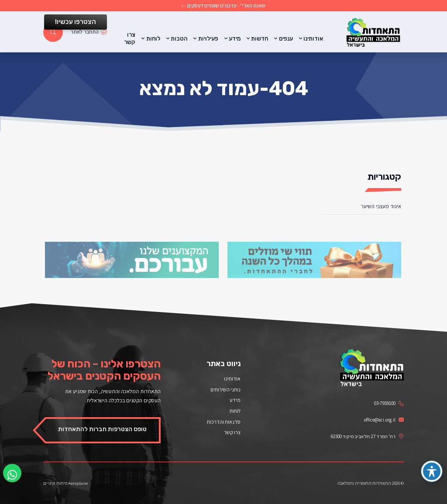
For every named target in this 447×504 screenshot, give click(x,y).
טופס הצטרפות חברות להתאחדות (102, 429)
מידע (235, 39)
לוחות (153, 39)
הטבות (179, 39)
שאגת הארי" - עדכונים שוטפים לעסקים (224, 6)
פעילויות (208, 39)
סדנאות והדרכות (224, 422)
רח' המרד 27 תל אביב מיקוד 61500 (367, 436)
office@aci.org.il (384, 420)
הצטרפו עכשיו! (76, 22)
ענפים (286, 39)
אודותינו (313, 39)
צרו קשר (130, 38)
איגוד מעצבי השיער (381, 206)
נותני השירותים (225, 389)
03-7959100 (389, 403)
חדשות (260, 39)
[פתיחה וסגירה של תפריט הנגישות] (432, 471)
